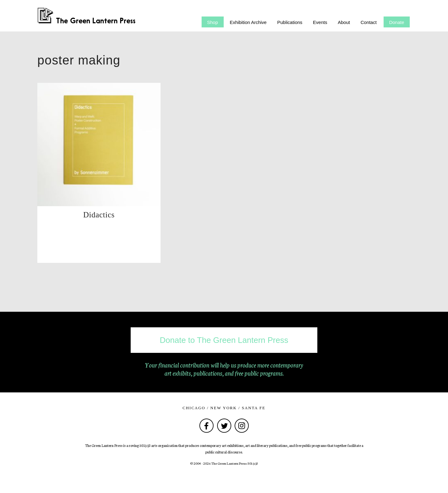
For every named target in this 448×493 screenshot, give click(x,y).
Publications (290, 22)
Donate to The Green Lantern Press (224, 340)
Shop (213, 22)
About (344, 22)
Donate (397, 22)
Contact (369, 22)
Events (320, 22)
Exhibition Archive (248, 22)
